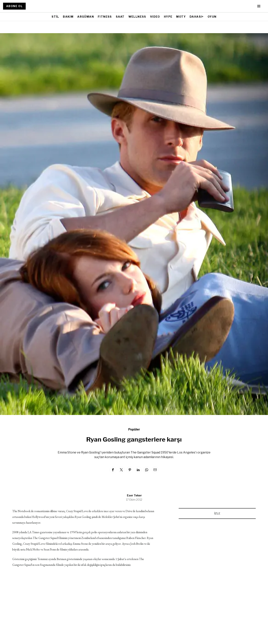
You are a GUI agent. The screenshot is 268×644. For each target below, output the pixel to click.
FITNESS (105, 17)
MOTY (181, 17)
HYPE (168, 17)
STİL (55, 17)
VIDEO (155, 17)
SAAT (120, 17)
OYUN (212, 17)
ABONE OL (14, 6)
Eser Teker (134, 495)
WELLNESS (137, 17)
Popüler (134, 429)
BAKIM (68, 17)
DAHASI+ (197, 17)
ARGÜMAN (86, 17)
